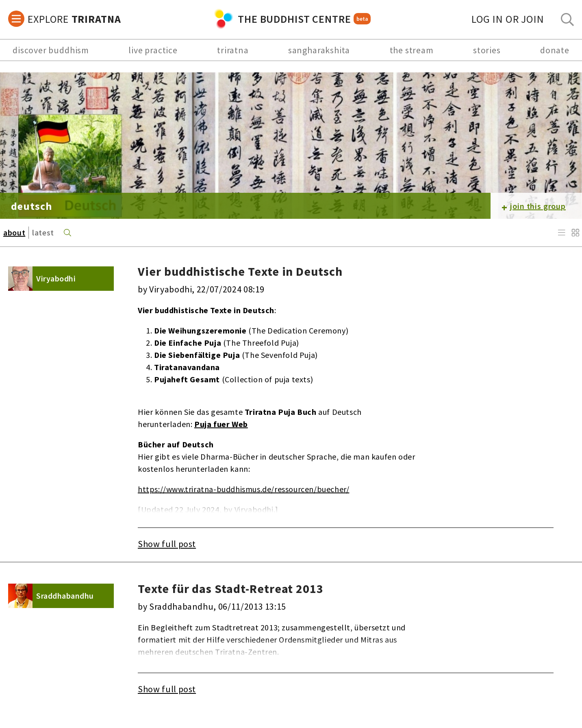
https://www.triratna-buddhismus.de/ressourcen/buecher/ (243, 489)
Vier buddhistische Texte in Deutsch (240, 271)
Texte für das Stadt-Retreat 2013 (231, 589)
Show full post (167, 544)
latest (43, 232)
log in (508, 19)
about (14, 232)
